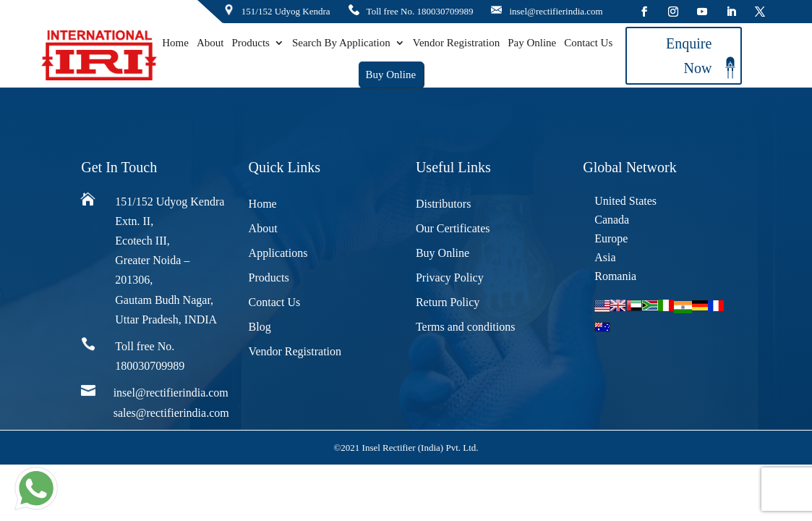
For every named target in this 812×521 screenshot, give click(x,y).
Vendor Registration (456, 43)
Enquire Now (689, 56)
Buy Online (390, 75)
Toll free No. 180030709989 (420, 11)
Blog (260, 327)
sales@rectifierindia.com (171, 413)
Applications (278, 253)
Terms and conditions (466, 327)
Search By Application (341, 43)
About (210, 43)
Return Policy (448, 302)
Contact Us (588, 43)
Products (251, 43)
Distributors (443, 204)
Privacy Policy (450, 278)
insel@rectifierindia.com (556, 11)
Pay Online (532, 43)
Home (175, 43)
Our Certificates (453, 228)
